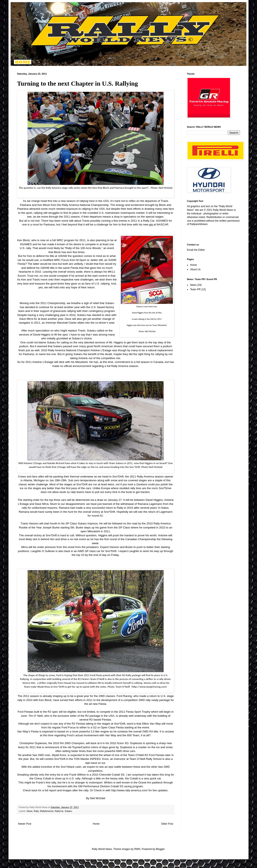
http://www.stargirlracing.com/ (150, 687)
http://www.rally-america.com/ (130, 790)
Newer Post (25, 824)
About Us (195, 269)
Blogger (160, 849)
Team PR (195, 289)
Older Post (167, 824)
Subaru (68, 811)
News (30, 811)
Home (96, 824)
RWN (137, 849)
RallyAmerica (47, 811)
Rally (36, 811)
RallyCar (59, 811)
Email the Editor (196, 250)
